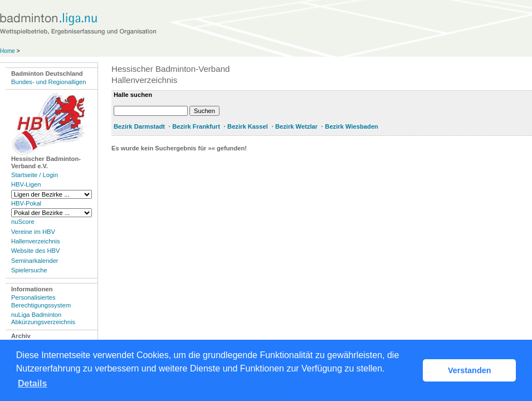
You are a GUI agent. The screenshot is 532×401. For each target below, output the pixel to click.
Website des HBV (35, 251)
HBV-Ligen (26, 184)
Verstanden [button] (470, 370)
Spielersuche (29, 270)
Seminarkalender (35, 261)
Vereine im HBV (33, 232)
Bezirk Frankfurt (196, 126)
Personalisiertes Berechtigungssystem (41, 301)
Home (8, 51)
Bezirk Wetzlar (296, 126)
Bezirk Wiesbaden (352, 126)
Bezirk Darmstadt (139, 126)
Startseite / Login (35, 175)
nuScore (23, 222)
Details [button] (32, 383)
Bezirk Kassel (248, 126)
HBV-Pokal (26, 203)
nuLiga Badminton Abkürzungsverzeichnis (43, 318)
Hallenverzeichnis (36, 241)
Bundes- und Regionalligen (48, 82)
